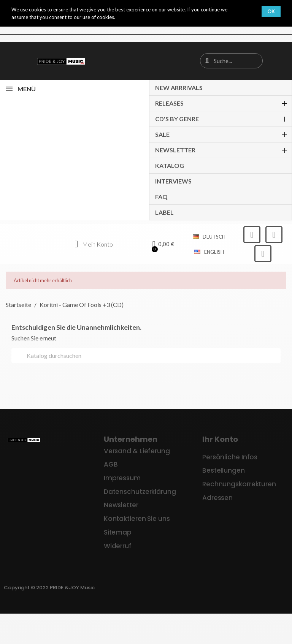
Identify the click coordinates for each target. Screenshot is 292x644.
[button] (163, 244)
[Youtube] (263, 254)
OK (271, 11)
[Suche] (146, 356)
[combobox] (232, 61)
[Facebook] (252, 235)
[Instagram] (274, 235)
